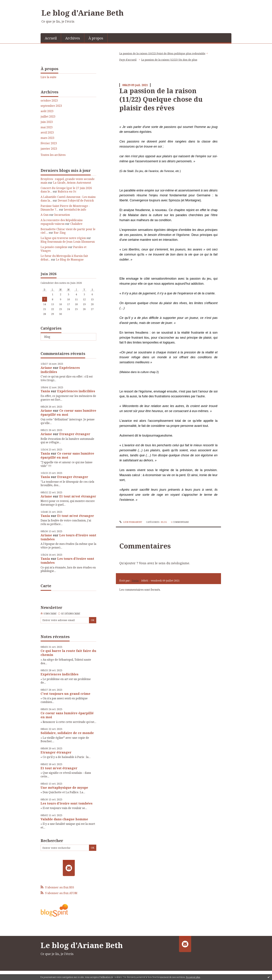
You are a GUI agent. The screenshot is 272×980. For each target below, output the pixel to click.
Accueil (51, 38)
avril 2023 (47, 133)
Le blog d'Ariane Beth (83, 13)
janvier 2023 (49, 149)
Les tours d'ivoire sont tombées (68, 537)
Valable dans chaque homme (64, 819)
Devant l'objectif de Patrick (76, 200)
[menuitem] (51, 38)
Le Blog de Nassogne (70, 259)
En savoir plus (193, 977)
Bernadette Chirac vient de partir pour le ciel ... (68, 231)
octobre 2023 (49, 101)
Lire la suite (48, 77)
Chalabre (76, 224)
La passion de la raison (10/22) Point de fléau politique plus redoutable (162, 53)
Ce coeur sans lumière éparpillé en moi (68, 412)
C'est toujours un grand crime (65, 694)
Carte (46, 586)
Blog (47, 337)
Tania (45, 391)
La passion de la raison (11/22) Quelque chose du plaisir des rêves (161, 99)
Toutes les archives (53, 155)
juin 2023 (47, 122)
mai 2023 (47, 127)
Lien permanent (131, 522)
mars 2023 (47, 138)
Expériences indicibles (60, 370)
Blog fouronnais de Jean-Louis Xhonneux (68, 242)
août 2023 (47, 111)
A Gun (45, 215)
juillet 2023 (48, 117)
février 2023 (49, 143)
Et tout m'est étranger (78, 496)
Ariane (46, 368)
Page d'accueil (128, 60)
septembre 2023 (51, 106)
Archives (73, 38)
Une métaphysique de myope (64, 788)
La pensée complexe (54, 247)
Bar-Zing (60, 233)
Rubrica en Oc (67, 191)
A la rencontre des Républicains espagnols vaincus (62, 222)
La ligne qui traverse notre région (63, 238)
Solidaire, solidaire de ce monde (67, 733)
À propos (96, 38)
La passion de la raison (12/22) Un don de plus (169, 60)
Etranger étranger (75, 434)
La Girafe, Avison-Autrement (72, 183)
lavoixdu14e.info (75, 210)
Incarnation (62, 215)
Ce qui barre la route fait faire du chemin (68, 653)
